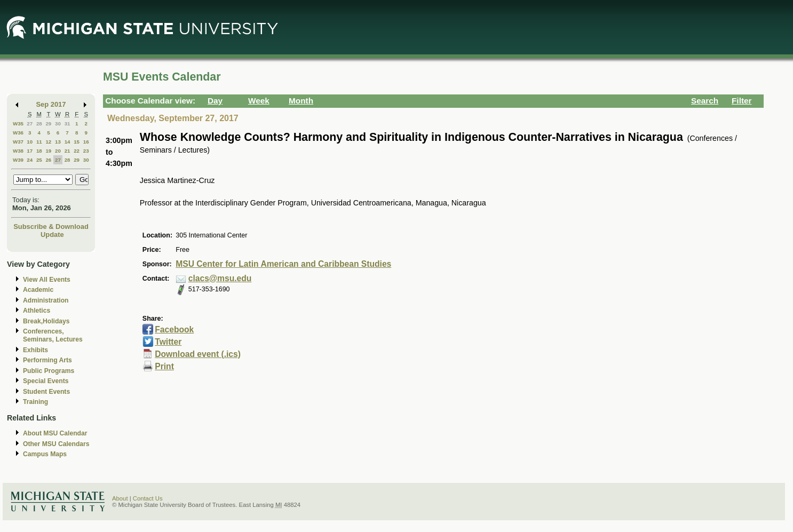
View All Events (47, 280)
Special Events (46, 381)
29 (48, 124)
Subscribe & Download (51, 227)
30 (58, 124)
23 (86, 151)
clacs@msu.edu (220, 278)
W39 (18, 160)
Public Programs (49, 371)
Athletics (37, 311)
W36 (18, 133)
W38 (18, 151)
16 (86, 142)
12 (48, 142)
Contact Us (148, 498)
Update (52, 235)
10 (30, 142)
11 (39, 142)
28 (39, 124)
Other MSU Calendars (56, 444)
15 (77, 142)
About (120, 498)
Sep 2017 (51, 104)
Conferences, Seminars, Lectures (53, 335)
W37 (18, 142)
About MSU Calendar (55, 433)
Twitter (168, 342)
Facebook (174, 329)
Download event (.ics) (198, 354)
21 (68, 151)
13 (58, 142)
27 (30, 124)
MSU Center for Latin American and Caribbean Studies (283, 264)
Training (35, 402)
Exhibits (35, 350)
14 (68, 142)
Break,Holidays (46, 321)
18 (39, 151)
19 (48, 151)
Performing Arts (47, 360)
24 (30, 160)
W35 (18, 124)
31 (68, 124)
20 (58, 151)
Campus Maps (45, 454)
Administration (46, 300)
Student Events (46, 392)
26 (48, 160)
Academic (38, 290)
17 (30, 151)
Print (164, 366)
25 (39, 160)
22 (77, 151)
